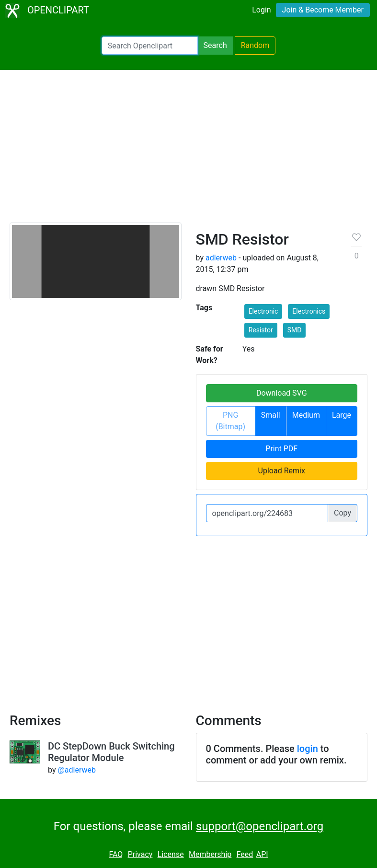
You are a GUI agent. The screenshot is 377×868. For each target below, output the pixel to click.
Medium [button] (306, 415)
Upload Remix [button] (282, 471)
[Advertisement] (188, 151)
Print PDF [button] (281, 449)
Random (255, 45)
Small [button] (271, 415)
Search (215, 45)
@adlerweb (77, 770)
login (308, 749)
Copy (343, 513)
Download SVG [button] (282, 393)
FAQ (116, 854)
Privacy (140, 854)
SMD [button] (295, 330)
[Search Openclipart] (150, 46)
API (262, 854)
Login (261, 10)
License (171, 854)
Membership (210, 854)
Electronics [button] (309, 311)
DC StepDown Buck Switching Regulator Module (111, 752)
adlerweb (221, 258)
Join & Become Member (323, 10)
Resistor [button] (261, 330)
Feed (245, 854)
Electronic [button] (263, 311)
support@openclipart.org (260, 826)
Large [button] (342, 415)
